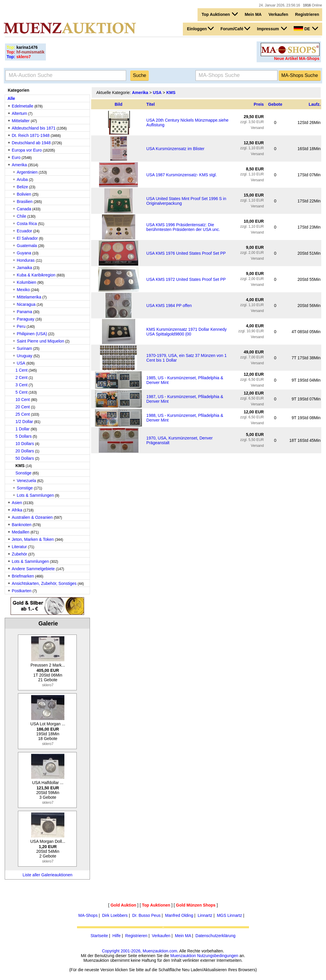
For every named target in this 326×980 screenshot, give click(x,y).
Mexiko (23, 290)
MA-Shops (88, 915)
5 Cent (21, 392)
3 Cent (21, 385)
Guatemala (27, 246)
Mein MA (253, 14)
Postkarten (22, 591)
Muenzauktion (183, 956)
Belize (22, 187)
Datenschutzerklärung (215, 936)
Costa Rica (27, 224)
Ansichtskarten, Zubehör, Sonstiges (44, 583)
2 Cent (21, 377)
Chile (21, 216)
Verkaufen (278, 14)
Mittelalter (21, 121)
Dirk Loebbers (115, 915)
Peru (21, 326)
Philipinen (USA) (32, 334)
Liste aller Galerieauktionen (48, 875)
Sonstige (23, 473)
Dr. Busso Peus (147, 915)
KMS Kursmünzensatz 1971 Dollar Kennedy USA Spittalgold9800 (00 (187, 332)
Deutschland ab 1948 (31, 143)
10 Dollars (25, 444)
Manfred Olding (179, 915)
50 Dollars (25, 458)
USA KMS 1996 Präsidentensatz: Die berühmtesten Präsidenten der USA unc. (183, 227)
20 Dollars (25, 451)
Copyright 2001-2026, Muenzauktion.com (140, 951)
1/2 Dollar (24, 422)
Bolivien (24, 194)
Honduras (26, 260)
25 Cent (22, 414)
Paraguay (26, 319)
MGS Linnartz (230, 915)
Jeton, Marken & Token (33, 539)
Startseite (99, 936)
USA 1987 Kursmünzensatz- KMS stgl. (182, 175)
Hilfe (116, 936)
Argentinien (27, 172)
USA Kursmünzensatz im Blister (175, 149)
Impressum (272, 28)
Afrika (17, 510)
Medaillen (21, 532)
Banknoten (22, 525)
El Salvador (27, 238)
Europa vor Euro (27, 150)
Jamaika (24, 268)
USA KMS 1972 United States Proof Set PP (186, 279)
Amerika (19, 165)
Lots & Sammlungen (35, 495)
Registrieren (307, 14)
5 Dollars (23, 436)
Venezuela (26, 481)
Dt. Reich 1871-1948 (31, 135)
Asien (17, 503)
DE (306, 28)
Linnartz (205, 915)
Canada (24, 209)
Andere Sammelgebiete (33, 569)
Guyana (24, 253)
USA (21, 363)
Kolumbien (26, 282)
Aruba (23, 179)
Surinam (24, 348)
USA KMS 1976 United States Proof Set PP (186, 253)
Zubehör (19, 554)
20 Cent (22, 407)
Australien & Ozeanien (32, 517)
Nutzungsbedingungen (218, 956)
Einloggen (200, 28)
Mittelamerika (29, 297)
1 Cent (21, 370)
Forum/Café (235, 28)
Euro (16, 157)
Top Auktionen (220, 14)
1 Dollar (22, 429)
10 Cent (22, 400)
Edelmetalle (22, 106)
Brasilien (25, 202)
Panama (24, 312)
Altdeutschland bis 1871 (34, 128)
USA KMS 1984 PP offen (169, 306)
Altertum (19, 113)
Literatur (19, 547)
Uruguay (25, 356)
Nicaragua (26, 304)
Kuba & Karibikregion (36, 275)
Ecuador (24, 231)
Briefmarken (23, 576)
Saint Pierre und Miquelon (40, 341)
